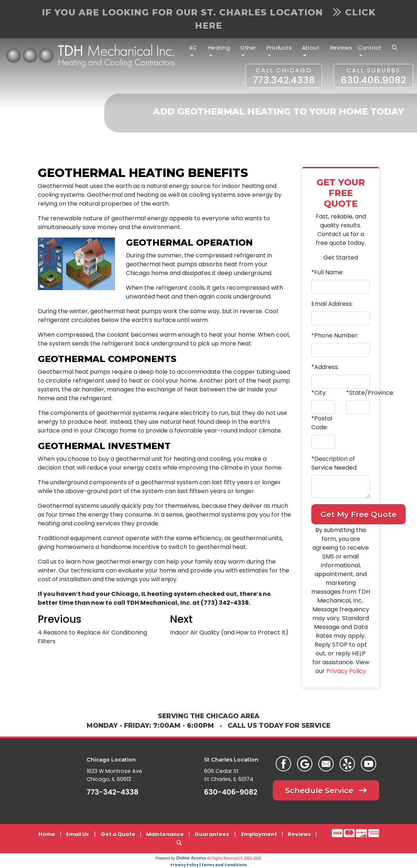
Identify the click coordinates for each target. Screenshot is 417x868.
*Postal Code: (322, 423)
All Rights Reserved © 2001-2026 (234, 858)
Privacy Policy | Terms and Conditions (209, 865)
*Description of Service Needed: (334, 463)
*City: (319, 393)
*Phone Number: (335, 335)
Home (47, 834)
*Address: (325, 367)
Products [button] (279, 48)
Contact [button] (370, 48)
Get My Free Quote (358, 514)
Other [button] (248, 48)
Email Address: (332, 304)
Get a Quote (118, 834)
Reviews (341, 48)
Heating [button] (219, 48)
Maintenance (165, 834)
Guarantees (212, 834)
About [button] (311, 48)
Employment (259, 834)
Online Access (191, 858)
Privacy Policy (346, 671)
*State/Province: (370, 393)
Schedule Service (326, 790)
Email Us (77, 834)
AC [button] (193, 48)
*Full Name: (327, 272)
